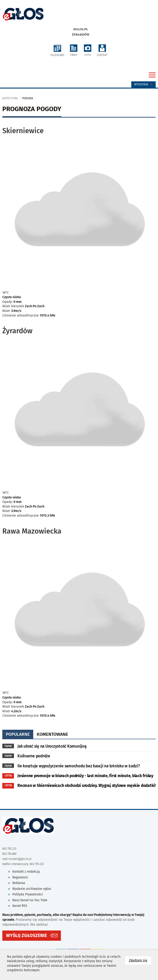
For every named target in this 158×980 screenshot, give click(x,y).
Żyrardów (81, 35)
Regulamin (20, 877)
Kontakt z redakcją (26, 872)
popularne (18, 734)
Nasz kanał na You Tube (30, 900)
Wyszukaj (143, 84)
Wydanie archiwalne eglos (32, 889)
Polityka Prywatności (28, 894)
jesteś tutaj (10, 98)
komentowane (52, 734)
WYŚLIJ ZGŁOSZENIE (26, 935)
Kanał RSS (20, 906)
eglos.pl (81, 29)
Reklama (19, 883)
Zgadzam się (140, 960)
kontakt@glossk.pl (20, 859)
